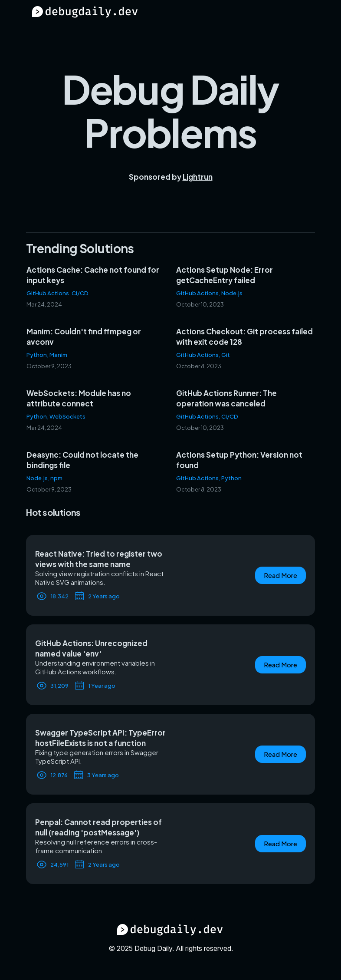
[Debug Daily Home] (85, 15)
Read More (280, 575)
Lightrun (198, 177)
